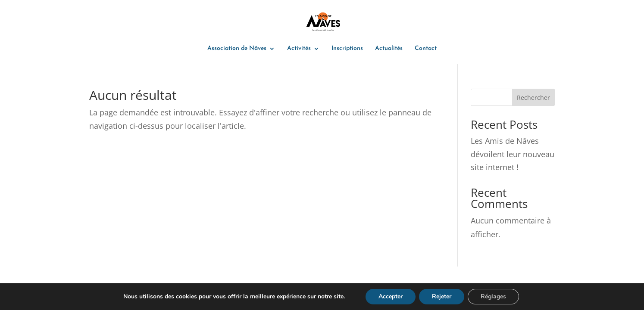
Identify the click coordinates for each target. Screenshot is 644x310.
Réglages (493, 296)
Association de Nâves (237, 49)
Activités (299, 49)
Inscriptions (347, 49)
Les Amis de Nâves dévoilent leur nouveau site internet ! (513, 154)
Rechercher (533, 98)
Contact (426, 49)
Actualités (389, 49)
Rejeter (442, 296)
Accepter (391, 296)
